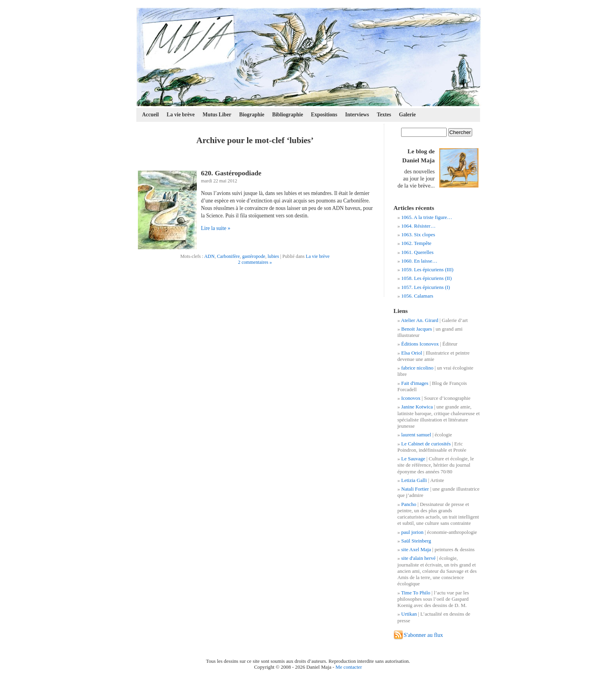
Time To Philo (416, 593)
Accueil (151, 115)
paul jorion (412, 532)
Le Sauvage (413, 459)
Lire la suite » (216, 228)
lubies (273, 256)
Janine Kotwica (417, 407)
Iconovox (411, 398)
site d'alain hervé (418, 558)
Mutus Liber (217, 115)
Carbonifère (228, 256)
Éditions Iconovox (420, 344)
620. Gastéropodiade (231, 173)
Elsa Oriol (412, 353)
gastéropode (254, 256)
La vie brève (181, 115)
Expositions (324, 115)
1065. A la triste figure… (427, 217)
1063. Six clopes (418, 234)
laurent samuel (416, 435)
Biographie (252, 115)
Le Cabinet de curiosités (426, 444)
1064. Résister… (418, 226)
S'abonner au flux (423, 635)
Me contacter (349, 667)
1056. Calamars (417, 296)
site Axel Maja (416, 549)
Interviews (357, 115)
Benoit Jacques (416, 329)
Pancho (409, 504)
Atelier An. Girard (420, 320)
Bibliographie (288, 115)
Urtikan (409, 614)
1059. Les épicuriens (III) (427, 269)
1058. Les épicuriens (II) (426, 278)
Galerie (408, 115)
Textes (384, 115)
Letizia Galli (414, 480)
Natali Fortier (415, 489)
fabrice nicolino (417, 368)
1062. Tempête (416, 243)
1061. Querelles (417, 252)
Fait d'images (415, 383)
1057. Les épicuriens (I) (425, 287)
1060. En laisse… (419, 261)
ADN (209, 256)
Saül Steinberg (416, 541)
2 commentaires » (255, 262)
